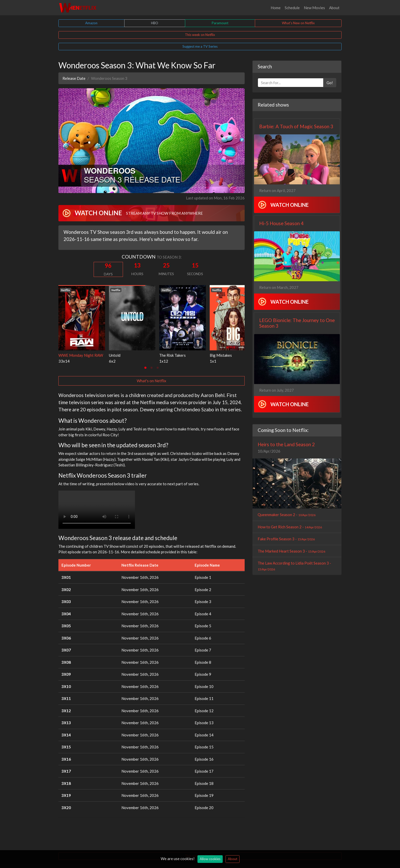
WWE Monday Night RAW (81, 355)
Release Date (74, 78)
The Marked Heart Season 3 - (291, 551)
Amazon (91, 23)
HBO (155, 23)
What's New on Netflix (298, 23)
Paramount (220, 23)
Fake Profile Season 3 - (286, 539)
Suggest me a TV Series (200, 46)
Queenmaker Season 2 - (287, 515)
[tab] (145, 368)
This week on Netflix (200, 35)
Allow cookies (210, 859)
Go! (330, 83)
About (334, 8)
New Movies (314, 8)
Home (276, 8)
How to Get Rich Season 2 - (290, 527)
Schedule (292, 8)
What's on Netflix (152, 381)
